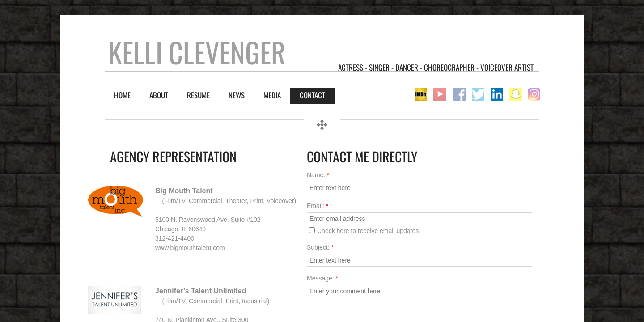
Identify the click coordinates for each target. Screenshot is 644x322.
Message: (322, 278)
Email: (318, 206)
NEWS (237, 95)
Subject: (320, 247)
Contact (312, 95)
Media (272, 95)
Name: (318, 175)
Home (122, 95)
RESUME (198, 95)
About (159, 95)
